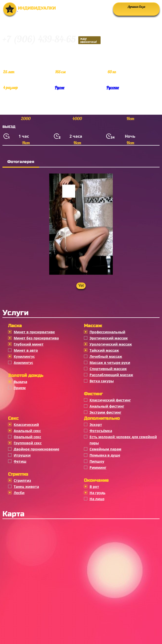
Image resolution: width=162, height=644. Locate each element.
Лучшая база (136, 7)
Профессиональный (107, 332)
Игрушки (22, 455)
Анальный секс (27, 431)
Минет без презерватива (36, 338)
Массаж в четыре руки (110, 363)
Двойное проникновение (36, 449)
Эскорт (96, 425)
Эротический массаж (109, 338)
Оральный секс (27, 437)
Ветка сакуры (102, 381)
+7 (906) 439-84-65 (52, 40)
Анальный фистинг (107, 406)
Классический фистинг (110, 400)
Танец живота (26, 487)
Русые (60, 87)
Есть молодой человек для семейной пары (123, 440)
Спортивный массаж (108, 369)
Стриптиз (22, 480)
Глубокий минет (29, 344)
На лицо (97, 499)
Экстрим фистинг (105, 412)
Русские (113, 87)
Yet (81, 286)
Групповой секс (28, 443)
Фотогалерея (21, 162)
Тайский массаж (104, 350)
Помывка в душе (105, 455)
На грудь (98, 493)
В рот (94, 487)
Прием (20, 388)
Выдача (20, 382)
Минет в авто (26, 350)
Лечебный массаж (106, 356)
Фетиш (20, 461)
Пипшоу (97, 461)
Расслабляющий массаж (111, 375)
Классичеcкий (26, 425)
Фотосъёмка (101, 431)
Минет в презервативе (34, 332)
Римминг (98, 467)
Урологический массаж (111, 344)
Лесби (19, 493)
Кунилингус (24, 356)
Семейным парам (105, 449)
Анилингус (23, 363)
